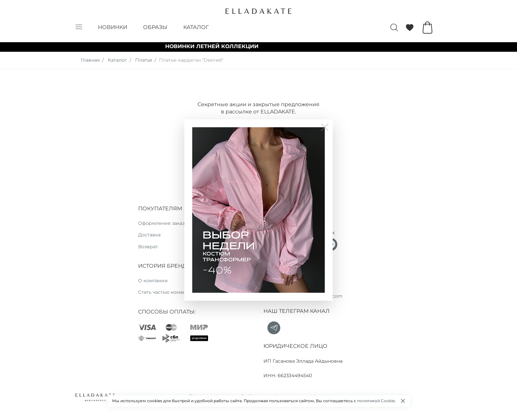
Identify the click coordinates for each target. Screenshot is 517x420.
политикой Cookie (376, 401)
